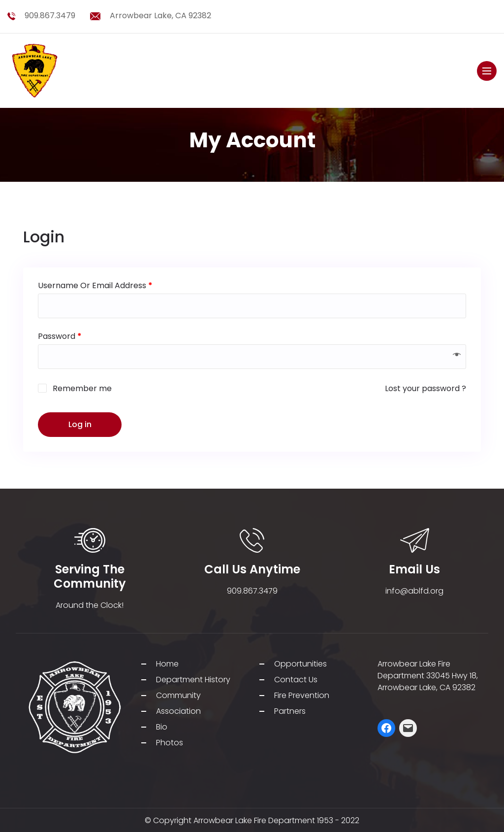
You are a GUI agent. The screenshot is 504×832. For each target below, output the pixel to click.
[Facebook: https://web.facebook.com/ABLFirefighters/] (386, 728)
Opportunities (300, 664)
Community (178, 695)
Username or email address (95, 285)
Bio (162, 727)
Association (178, 711)
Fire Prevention (302, 695)
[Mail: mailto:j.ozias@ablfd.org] (408, 728)
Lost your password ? (425, 388)
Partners (290, 711)
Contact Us (296, 680)
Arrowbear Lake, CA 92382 (160, 16)
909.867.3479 (50, 16)
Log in (80, 424)
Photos (170, 743)
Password (60, 336)
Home (167, 664)
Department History (193, 680)
